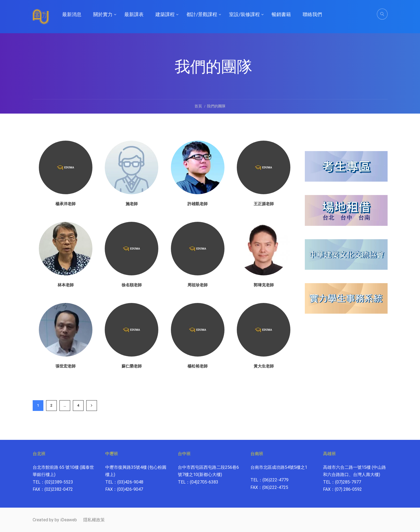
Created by (43, 520)
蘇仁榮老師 (132, 366)
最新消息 (72, 14)
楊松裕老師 (198, 366)
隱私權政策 (94, 520)
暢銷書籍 (281, 14)
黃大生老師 (264, 366)
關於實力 (103, 14)
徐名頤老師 (132, 285)
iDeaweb (69, 520)
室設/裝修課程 (244, 14)
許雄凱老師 (198, 204)
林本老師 (66, 285)
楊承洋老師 (65, 204)
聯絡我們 (312, 14)
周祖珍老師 (198, 285)
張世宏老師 (65, 366)
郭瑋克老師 (264, 285)
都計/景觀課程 (202, 14)
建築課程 (165, 14)
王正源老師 (264, 204)
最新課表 (134, 14)
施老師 (132, 204)
